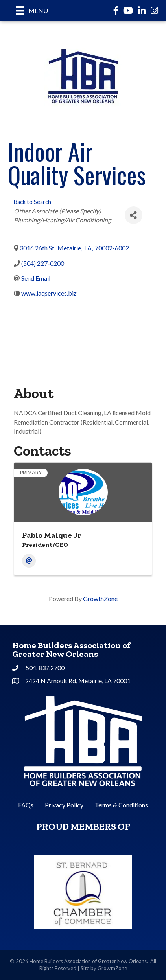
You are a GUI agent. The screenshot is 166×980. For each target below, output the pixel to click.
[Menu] (32, 10)
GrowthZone (100, 598)
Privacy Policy (64, 805)
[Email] (29, 561)
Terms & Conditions (121, 805)
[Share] (134, 215)
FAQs (26, 805)
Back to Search (32, 202)
